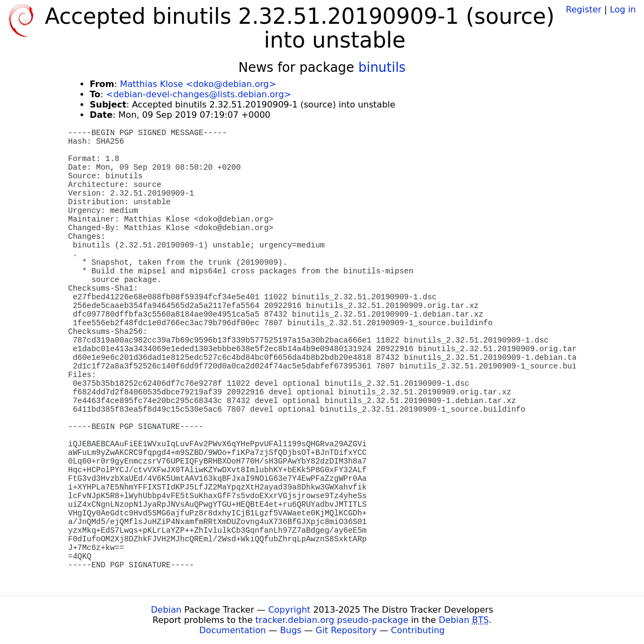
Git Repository (346, 630)
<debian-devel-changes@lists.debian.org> (199, 94)
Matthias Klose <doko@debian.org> (198, 84)
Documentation (233, 630)
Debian (166, 610)
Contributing (418, 630)
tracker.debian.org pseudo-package (332, 620)
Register (583, 9)
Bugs (291, 630)
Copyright (289, 610)
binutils (382, 68)
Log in (623, 9)
